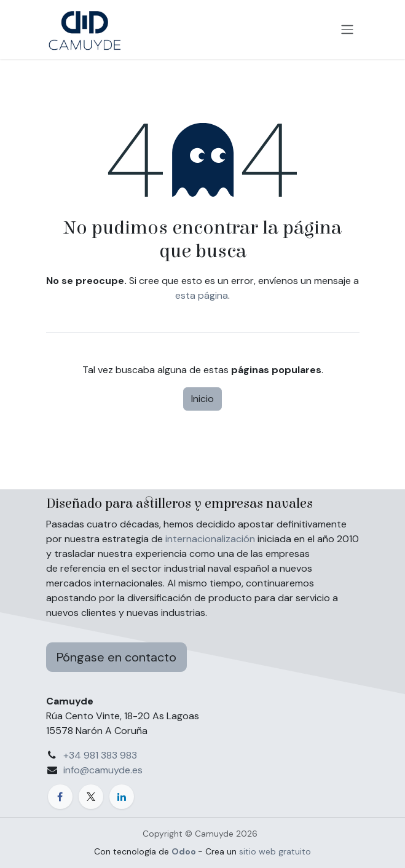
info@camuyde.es (103, 770)
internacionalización (210, 539)
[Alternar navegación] (347, 30)
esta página (202, 295)
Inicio (202, 399)
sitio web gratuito (275, 851)
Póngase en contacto (116, 657)
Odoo (185, 851)
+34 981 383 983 (100, 755)
